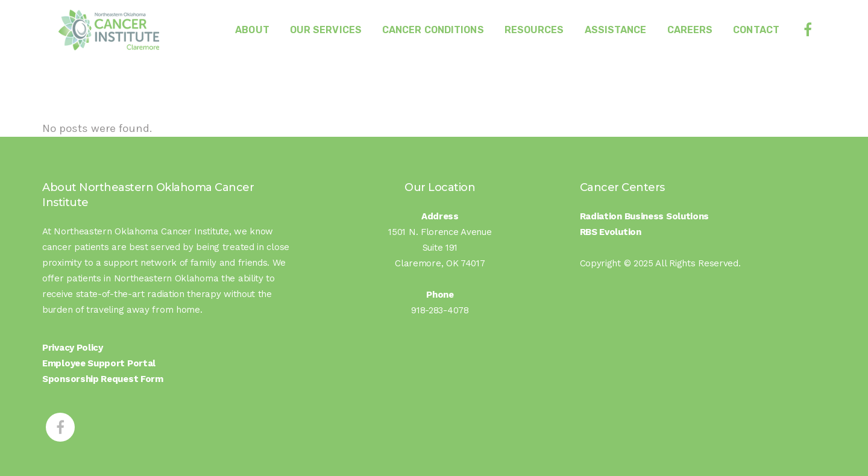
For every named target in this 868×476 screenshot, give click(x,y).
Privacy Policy (73, 348)
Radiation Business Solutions (645, 216)
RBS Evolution (611, 232)
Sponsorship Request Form (103, 379)
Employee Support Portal (99, 363)
